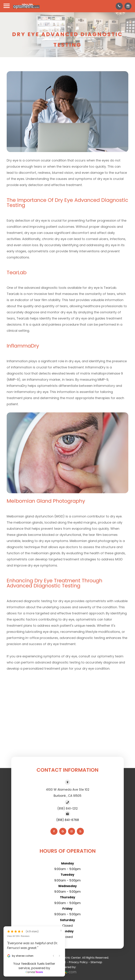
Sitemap (96, 962)
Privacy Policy (78, 962)
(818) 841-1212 (67, 809)
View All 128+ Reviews (18, 936)
